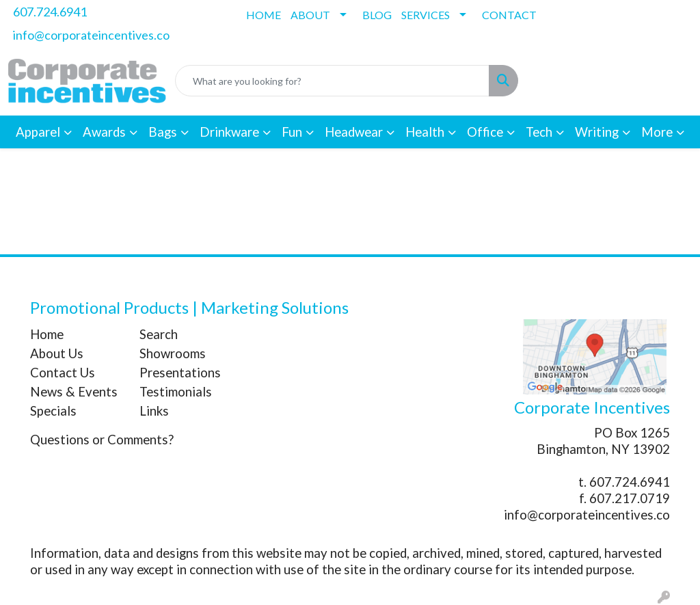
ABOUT (310, 15)
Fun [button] (292, 132)
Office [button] (485, 132)
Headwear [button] (354, 132)
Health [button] (425, 132)
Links (154, 411)
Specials (53, 411)
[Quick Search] (332, 81)
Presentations (180, 373)
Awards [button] (104, 132)
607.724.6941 (50, 12)
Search (159, 334)
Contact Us (63, 373)
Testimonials (176, 392)
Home (47, 334)
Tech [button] (539, 132)
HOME (264, 15)
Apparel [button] (38, 132)
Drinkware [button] (229, 132)
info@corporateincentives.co (91, 35)
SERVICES (426, 15)
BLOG (377, 15)
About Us (57, 353)
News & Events (74, 392)
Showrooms (173, 353)
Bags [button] (163, 132)
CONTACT (509, 15)
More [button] (657, 132)
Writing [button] (597, 132)
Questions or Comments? (102, 440)
